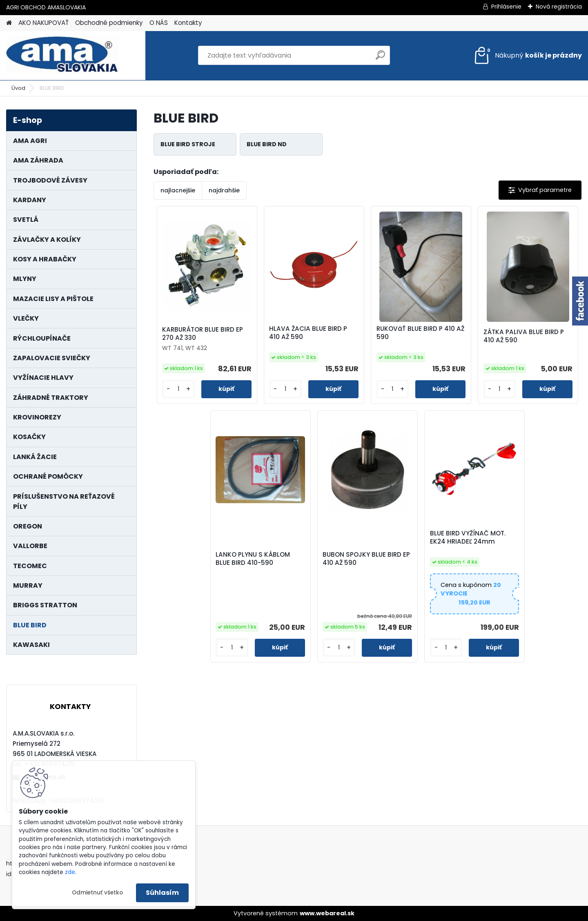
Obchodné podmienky (109, 23)
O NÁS (159, 23)
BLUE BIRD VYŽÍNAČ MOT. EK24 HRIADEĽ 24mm (468, 537)
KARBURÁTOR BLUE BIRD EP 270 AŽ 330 (203, 334)
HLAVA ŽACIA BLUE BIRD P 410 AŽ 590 (308, 333)
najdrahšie (224, 190)
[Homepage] (9, 23)
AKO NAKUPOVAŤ (43, 23)
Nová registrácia (559, 7)
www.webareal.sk (327, 913)
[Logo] (62, 56)
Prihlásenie (506, 7)
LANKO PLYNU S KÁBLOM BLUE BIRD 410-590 (253, 559)
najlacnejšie (178, 190)
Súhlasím (162, 893)
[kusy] (178, 389)
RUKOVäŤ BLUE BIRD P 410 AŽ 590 (420, 333)
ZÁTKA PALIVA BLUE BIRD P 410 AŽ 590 (524, 336)
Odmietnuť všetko (97, 893)
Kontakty (188, 23)
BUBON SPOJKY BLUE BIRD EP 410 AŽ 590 (366, 559)
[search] (380, 58)
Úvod (18, 88)
